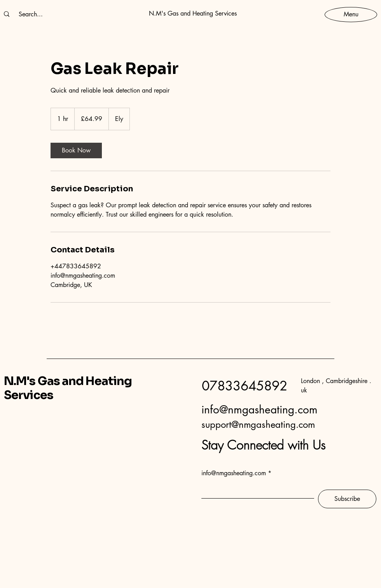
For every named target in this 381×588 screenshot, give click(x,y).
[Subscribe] (347, 499)
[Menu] (351, 14)
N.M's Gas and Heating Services (68, 388)
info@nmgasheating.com (260, 409)
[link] (76, 150)
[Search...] (31, 14)
